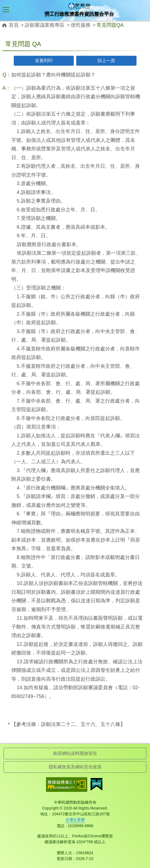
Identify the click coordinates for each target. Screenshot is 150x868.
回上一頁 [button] (106, 61)
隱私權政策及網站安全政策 (75, 767)
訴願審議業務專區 (45, 25)
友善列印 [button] (44, 61)
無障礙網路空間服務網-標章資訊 (67, 785)
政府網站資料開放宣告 (75, 753)
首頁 (14, 25)
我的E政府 (96, 784)
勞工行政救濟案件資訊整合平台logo (79, 6)
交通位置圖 (75, 820)
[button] (6, 11)
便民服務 (81, 25)
